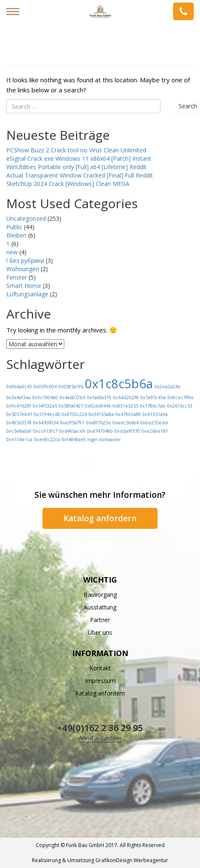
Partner (100, 620)
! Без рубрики (25, 260)
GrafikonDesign (114, 860)
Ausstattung (100, 607)
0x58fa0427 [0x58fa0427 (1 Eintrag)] (71, 406)
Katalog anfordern (100, 518)
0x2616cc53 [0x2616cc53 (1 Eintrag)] (180, 406)
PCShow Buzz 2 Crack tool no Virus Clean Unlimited (76, 150)
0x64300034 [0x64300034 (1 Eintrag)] (46, 423)
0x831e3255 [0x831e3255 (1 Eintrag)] (125, 406)
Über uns (100, 632)
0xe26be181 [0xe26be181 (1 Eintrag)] (155, 431)
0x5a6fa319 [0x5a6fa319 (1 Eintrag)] (99, 397)
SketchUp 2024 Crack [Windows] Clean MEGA (68, 184)
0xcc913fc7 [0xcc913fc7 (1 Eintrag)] (45, 431)
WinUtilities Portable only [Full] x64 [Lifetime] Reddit (76, 167)
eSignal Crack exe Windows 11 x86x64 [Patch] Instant (79, 158)
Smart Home (24, 286)
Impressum (100, 681)
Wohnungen (23, 269)
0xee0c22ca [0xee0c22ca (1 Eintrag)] (47, 439)
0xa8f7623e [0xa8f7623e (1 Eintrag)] (99, 423)
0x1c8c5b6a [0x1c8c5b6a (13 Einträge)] (119, 384)
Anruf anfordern (100, 738)
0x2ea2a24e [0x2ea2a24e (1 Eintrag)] (168, 387)
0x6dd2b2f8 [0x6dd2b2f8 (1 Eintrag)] (126, 397)
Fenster (17, 277)
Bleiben (16, 235)
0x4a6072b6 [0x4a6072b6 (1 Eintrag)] (72, 397)
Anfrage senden (183, 11)
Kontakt (100, 668)
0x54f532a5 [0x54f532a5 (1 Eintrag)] (45, 406)
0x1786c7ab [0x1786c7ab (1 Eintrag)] (153, 406)
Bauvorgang (100, 595)
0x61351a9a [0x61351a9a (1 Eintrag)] (155, 414)
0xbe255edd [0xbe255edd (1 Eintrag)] (154, 423)
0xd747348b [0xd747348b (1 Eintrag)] (100, 431)
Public (14, 227)
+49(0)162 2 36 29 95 (100, 728)
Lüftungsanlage (27, 294)
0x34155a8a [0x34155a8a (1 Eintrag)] (101, 414)
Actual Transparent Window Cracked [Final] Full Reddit (80, 175)
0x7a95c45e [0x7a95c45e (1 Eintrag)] (153, 397)
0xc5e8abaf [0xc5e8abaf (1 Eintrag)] (19, 431)
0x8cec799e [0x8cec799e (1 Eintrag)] (181, 397)
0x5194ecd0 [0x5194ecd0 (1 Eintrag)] (47, 414)
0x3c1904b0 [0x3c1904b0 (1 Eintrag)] (45, 397)
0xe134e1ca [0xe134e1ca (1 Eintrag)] (19, 439)
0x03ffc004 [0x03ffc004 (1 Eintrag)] (45, 387)
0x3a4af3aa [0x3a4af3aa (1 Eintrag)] (18, 397)
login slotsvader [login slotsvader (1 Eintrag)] (104, 439)
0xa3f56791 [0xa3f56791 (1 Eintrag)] (72, 423)
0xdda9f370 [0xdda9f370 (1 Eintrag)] (127, 431)
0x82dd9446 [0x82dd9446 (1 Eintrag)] (98, 406)
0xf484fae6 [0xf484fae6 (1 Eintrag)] (74, 439)
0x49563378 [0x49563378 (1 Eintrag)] (19, 423)
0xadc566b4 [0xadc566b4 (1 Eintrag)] (126, 423)
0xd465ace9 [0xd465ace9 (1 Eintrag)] (72, 431)
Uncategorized (26, 218)
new (12, 252)
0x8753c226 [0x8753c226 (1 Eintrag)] (74, 414)
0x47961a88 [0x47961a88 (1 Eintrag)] (128, 414)
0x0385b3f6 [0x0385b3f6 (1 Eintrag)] (71, 387)
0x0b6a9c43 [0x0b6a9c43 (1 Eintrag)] (19, 387)
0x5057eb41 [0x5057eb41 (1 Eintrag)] (19, 414)
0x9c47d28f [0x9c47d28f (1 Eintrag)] (19, 406)
